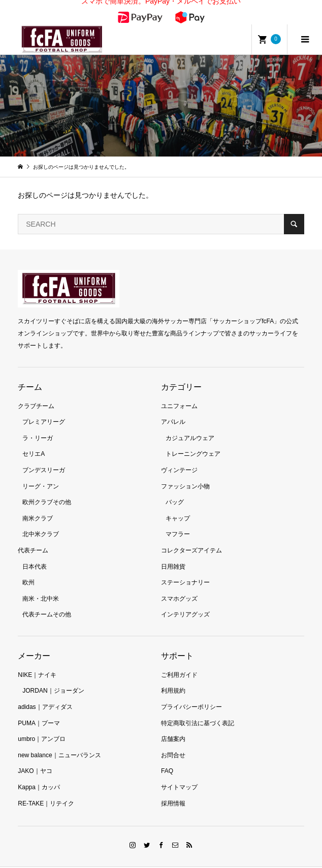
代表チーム (33, 536)
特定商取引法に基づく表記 (198, 708)
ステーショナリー (185, 568)
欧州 (28, 568)
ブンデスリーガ (44, 456)
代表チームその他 (47, 600)
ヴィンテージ (179, 456)
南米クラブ (38, 504)
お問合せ (173, 741)
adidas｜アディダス (45, 693)
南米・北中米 (41, 584)
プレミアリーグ (44, 408)
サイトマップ (179, 773)
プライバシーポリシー (191, 693)
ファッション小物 (185, 472)
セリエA (34, 440)
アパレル (173, 408)
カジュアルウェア (190, 424)
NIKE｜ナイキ (37, 661)
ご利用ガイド (179, 661)
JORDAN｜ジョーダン (53, 676)
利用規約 (173, 676)
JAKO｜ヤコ (35, 757)
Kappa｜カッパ (39, 773)
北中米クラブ (41, 520)
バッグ (175, 488)
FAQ (167, 757)
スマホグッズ (179, 584)
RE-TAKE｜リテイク (46, 789)
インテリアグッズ (185, 600)
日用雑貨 (173, 552)
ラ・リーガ (38, 424)
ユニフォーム (179, 391)
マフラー (178, 520)
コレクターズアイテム (191, 536)
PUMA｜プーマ (39, 708)
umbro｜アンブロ (42, 725)
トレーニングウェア (193, 440)
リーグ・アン (41, 472)
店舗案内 (173, 725)
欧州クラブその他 (47, 488)
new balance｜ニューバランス (59, 741)
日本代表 (35, 552)
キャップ (178, 504)
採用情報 (173, 789)
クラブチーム (36, 391)
